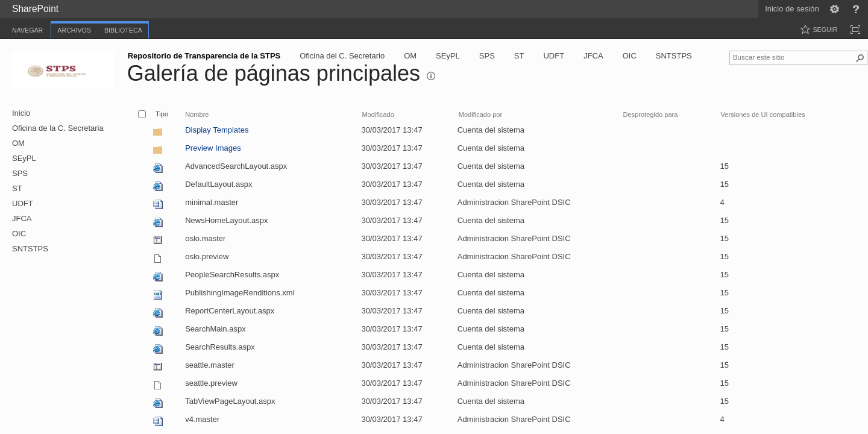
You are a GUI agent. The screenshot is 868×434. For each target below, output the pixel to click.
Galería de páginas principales (274, 73)
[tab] (27, 28)
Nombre (197, 115)
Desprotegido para (651, 115)
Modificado (378, 115)
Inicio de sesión (792, 9)
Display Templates (217, 130)
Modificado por (480, 115)
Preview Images (213, 148)
